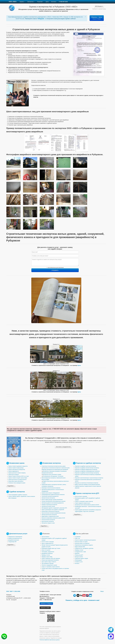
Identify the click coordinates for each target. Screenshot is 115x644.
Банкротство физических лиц (15, 538)
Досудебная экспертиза (47, 553)
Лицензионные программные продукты (84, 545)
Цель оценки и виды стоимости (49, 562)
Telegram (41, 19)
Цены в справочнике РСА (48, 543)
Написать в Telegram (46, 603)
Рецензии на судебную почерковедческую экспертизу (87, 471)
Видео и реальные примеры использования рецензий (87, 485)
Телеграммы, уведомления (48, 552)
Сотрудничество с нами (80, 552)
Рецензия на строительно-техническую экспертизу (87, 483)
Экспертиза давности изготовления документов (53, 503)
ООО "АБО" (10, 591)
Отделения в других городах (82, 558)
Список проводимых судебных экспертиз (18, 495)
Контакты (54, 2)
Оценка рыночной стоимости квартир (17, 473)
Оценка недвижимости (14, 471)
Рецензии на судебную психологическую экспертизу (87, 473)
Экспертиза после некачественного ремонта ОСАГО (87, 505)
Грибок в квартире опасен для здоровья (51, 558)
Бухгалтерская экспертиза (48, 521)
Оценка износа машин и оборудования (51, 493)
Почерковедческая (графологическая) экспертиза (53, 495)
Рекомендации (78, 560)
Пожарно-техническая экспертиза (49, 505)
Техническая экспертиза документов (50, 496)
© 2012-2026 (17, 591)
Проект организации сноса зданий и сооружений (53, 510)
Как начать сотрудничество (63, 447)
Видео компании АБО (80, 547)
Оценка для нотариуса (14, 475)
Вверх (102, 591)
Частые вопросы (46, 537)
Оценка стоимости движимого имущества (18, 466)
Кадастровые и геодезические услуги (50, 516)
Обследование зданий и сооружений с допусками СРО (54, 508)
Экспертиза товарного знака (48, 523)
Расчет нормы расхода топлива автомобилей (52, 500)
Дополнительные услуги (18, 534)
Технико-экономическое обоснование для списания (54, 501)
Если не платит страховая (81, 496)
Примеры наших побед (47, 557)
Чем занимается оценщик (48, 563)
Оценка (22, 2)
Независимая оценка (17, 463)
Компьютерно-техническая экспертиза (51, 511)
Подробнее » (11, 486)
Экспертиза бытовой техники (48, 506)
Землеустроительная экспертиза (49, 515)
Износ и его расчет (46, 550)
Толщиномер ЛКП (12, 542)
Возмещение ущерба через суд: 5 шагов (51, 548)
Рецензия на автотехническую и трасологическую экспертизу (89, 478)
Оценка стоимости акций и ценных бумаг (18, 478)
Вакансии (77, 553)
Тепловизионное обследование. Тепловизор (53, 476)
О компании (78, 537)
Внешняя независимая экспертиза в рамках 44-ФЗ (53, 518)
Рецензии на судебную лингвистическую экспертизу (87, 468)
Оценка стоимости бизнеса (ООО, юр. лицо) (19, 476)
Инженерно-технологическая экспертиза (51, 488)
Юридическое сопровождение (15, 537)
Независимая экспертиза (52, 463)
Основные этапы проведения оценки (17, 483)
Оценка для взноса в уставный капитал (17, 480)
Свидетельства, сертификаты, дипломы (84, 548)
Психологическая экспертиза (48, 520)
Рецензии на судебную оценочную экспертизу (86, 466)
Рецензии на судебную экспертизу (88, 463)
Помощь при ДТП (79, 555)
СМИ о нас (77, 538)
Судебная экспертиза (17, 492)
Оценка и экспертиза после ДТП (87, 493)
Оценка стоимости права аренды (16, 468)
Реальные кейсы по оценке (81, 542)
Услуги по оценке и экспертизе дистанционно (85, 540)
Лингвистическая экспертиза (48, 498)
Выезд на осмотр (79, 557)
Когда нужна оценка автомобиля (16, 481)
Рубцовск (99, 6)
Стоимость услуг (79, 562)
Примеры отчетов (46, 555)
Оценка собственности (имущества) (17, 470)
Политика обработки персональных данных (50, 640)
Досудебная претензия (14, 540)
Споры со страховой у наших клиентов (84, 501)
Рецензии (40, 2)
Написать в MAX (45, 608)
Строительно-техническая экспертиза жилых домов (54, 466)
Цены (47, 2)
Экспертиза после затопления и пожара (52, 475)
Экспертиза (31, 2)
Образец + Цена (97, 18)
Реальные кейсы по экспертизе (82, 543)
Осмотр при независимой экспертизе (50, 560)
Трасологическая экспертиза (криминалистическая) (54, 513)
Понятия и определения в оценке (49, 565)
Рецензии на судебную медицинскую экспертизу (86, 470)
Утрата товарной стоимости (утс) (83, 503)
